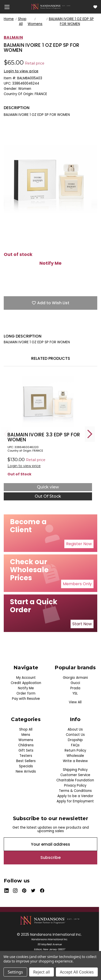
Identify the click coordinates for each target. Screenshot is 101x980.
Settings (15, 972)
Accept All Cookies (77, 972)
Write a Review (75, 761)
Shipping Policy (75, 770)
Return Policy (75, 750)
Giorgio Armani (75, 678)
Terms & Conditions (75, 791)
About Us (75, 729)
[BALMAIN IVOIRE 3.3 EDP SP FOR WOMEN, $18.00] (48, 402)
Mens (26, 735)
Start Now (82, 624)
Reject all (42, 972)
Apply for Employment (75, 801)
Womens (26, 740)
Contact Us (75, 735)
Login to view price (21, 71)
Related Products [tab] (51, 358)
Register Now (79, 544)
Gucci (75, 683)
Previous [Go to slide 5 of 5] (6, 434)
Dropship (75, 740)
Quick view (48, 487)
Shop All (26, 729)
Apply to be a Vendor (75, 796)
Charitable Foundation (75, 780)
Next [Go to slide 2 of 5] (90, 434)
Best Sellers (26, 761)
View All (75, 702)
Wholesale (75, 756)
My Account (26, 678)
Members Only (77, 584)
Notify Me (50, 263)
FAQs (75, 745)
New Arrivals (26, 771)
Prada (75, 688)
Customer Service (75, 775)
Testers (26, 756)
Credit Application (26, 683)
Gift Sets (26, 750)
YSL (75, 693)
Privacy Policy (75, 785)
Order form (26, 693)
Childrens (26, 745)
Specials (26, 766)
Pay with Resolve (26, 699)
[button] (79, 544)
